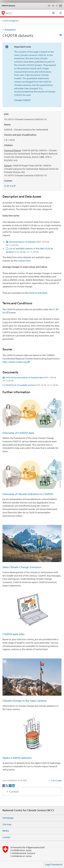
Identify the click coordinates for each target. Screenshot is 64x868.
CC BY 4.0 (8, 186)
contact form (24, 261)
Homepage (8, 818)
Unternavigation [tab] (11, 21)
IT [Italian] (57, 6)
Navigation (10, 30)
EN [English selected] (60, 6)
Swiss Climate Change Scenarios (22, 567)
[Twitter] (7, 786)
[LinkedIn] (13, 786)
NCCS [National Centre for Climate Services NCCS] (9, 13)
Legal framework (54, 864)
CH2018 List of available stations (32, 385)
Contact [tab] (14, 792)
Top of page (56, 780)
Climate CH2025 (22, 100)
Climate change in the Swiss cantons (25, 701)
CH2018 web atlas (13, 634)
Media (6, 831)
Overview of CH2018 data (18, 433)
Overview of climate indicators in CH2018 (28, 494)
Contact (6, 837)
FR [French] (53, 6)
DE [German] (49, 6)
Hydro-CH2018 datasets (17, 758)
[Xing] (10, 786)
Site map (7, 824)
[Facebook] (4, 786)
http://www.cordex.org (14, 362)
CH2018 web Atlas (38, 293)
